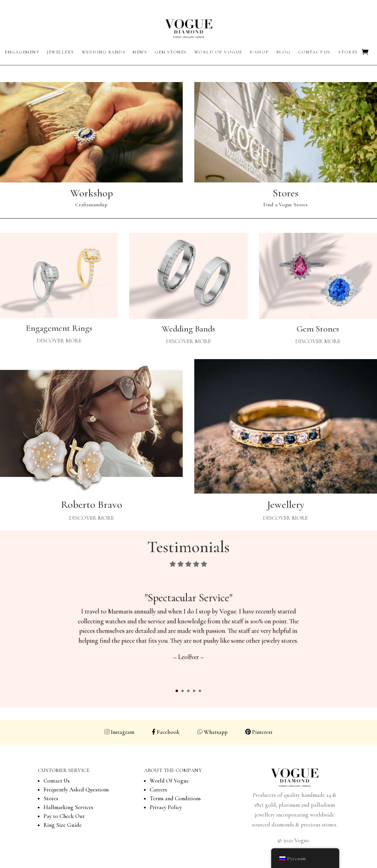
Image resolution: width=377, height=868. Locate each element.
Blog (283, 52)
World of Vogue (218, 52)
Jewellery (60, 52)
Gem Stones (171, 52)
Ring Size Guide (63, 825)
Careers (158, 790)
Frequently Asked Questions (76, 790)
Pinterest (262, 732)
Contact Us (314, 52)
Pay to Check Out (64, 816)
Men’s (140, 52)
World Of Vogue (169, 781)
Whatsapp (227, 732)
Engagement (22, 52)
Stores (348, 52)
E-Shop (259, 52)
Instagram (124, 732)
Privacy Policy (166, 807)
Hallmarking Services (68, 807)
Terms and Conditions (175, 798)
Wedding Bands (104, 52)
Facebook (166, 732)
